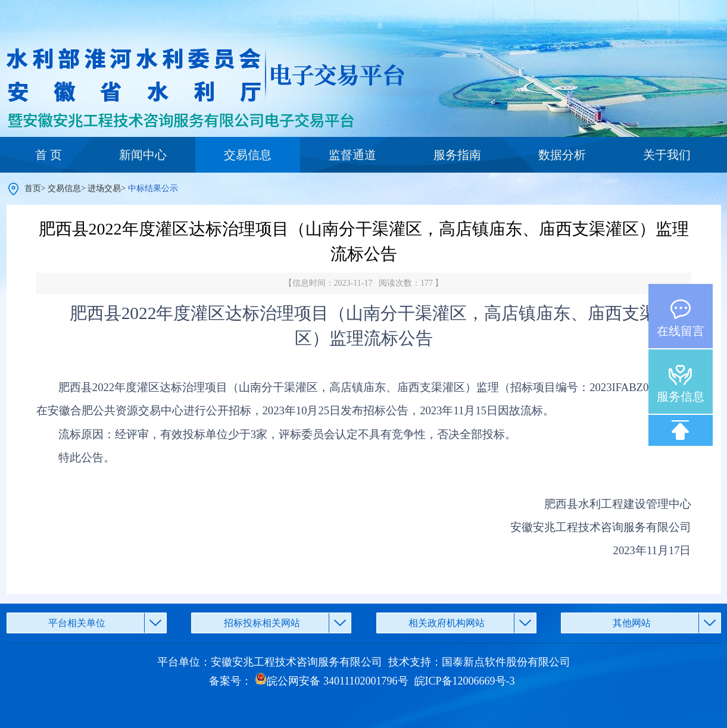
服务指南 (457, 155)
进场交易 (104, 188)
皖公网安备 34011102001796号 (331, 681)
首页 (33, 188)
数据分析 (562, 155)
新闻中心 (143, 155)
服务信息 (681, 396)
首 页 (49, 155)
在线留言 (681, 331)
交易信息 (248, 155)
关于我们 (667, 155)
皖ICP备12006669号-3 (465, 681)
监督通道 (352, 155)
